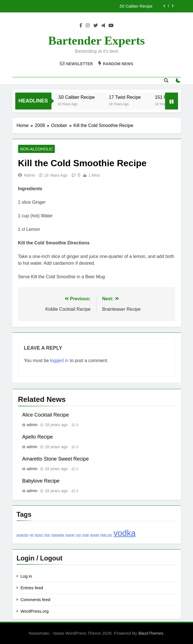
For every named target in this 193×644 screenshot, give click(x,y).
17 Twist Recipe (127, 97)
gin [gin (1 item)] (32, 535)
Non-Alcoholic (37, 149)
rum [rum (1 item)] (78, 535)
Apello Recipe (38, 437)
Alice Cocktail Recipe (46, 415)
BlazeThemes (151, 633)
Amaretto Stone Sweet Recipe (56, 459)
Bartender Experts (97, 40)
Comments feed (36, 600)
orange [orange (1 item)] (70, 535)
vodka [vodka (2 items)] (125, 533)
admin (30, 175)
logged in (59, 361)
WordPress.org (35, 611)
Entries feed (32, 588)
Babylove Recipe (41, 481)
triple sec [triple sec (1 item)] (106, 535)
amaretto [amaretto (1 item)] (23, 535)
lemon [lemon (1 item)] (39, 535)
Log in (26, 576)
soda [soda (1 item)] (85, 535)
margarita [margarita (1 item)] (58, 535)
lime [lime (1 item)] (47, 535)
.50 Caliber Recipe (135, 6)
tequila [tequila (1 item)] (95, 535)
